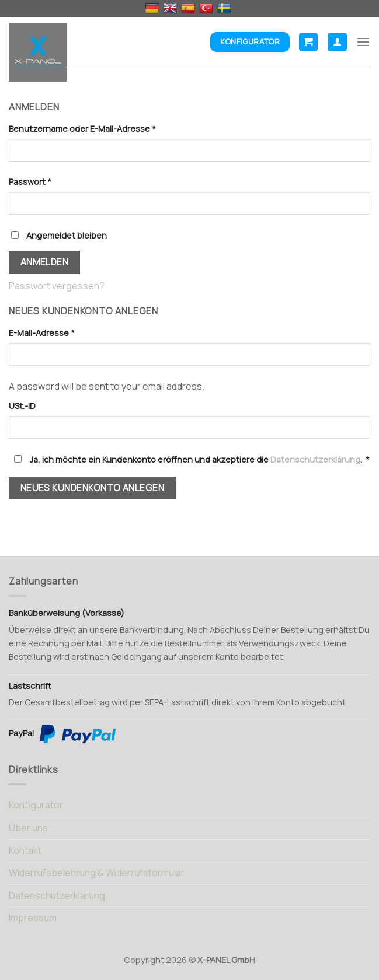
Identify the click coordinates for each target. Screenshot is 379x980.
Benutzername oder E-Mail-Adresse (82, 129)
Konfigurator (36, 805)
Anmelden (45, 262)
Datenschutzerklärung (315, 459)
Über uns (28, 828)
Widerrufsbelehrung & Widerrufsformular (97, 873)
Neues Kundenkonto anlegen (93, 488)
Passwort (30, 182)
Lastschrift (30, 686)
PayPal (62, 734)
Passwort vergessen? (57, 286)
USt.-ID (23, 406)
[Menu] (363, 42)
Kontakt (25, 850)
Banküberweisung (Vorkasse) (67, 613)
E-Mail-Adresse (42, 333)
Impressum (33, 918)
